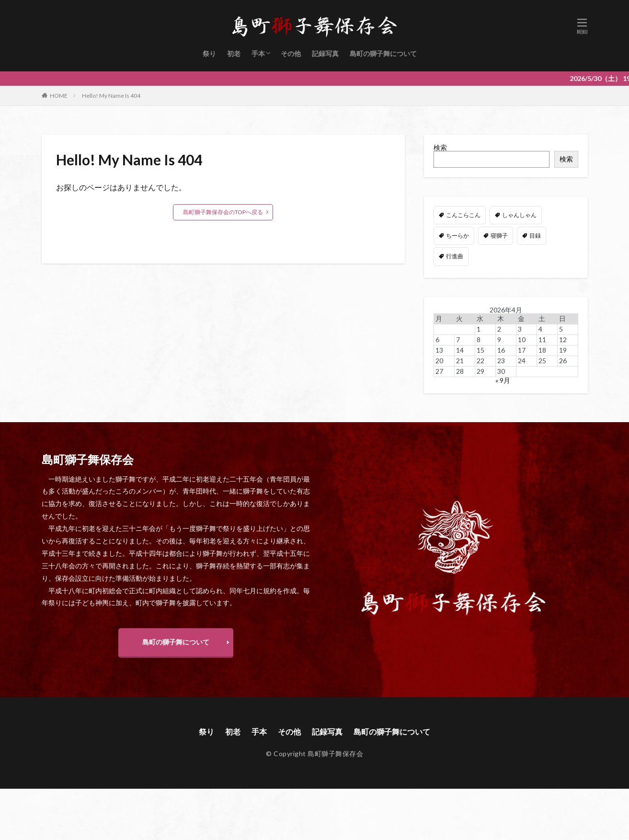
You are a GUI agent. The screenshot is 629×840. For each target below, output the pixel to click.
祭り (209, 53)
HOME (59, 96)
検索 (440, 147)
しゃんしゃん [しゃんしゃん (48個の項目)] (519, 215)
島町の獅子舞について (383, 53)
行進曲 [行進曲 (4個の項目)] (455, 256)
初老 (234, 53)
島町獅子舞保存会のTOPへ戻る (223, 212)
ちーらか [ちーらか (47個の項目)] (457, 236)
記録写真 (325, 53)
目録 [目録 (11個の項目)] (535, 236)
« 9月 (503, 380)
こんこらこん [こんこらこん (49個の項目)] (463, 215)
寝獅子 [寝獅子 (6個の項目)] (499, 236)
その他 (291, 53)
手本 (258, 53)
